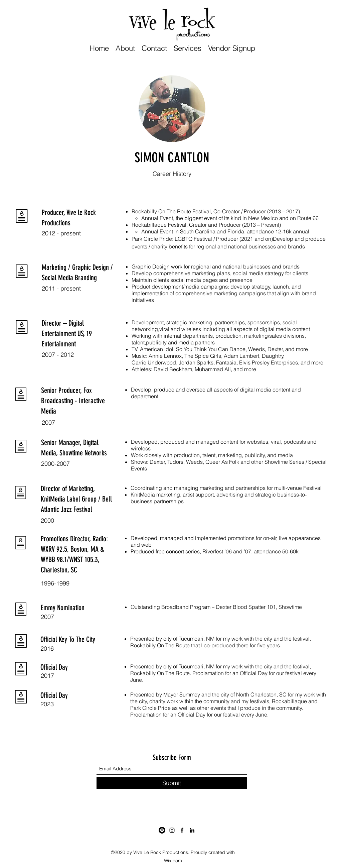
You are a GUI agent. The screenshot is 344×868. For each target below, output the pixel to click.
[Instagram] (172, 830)
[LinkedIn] (192, 830)
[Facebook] (182, 830)
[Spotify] (162, 830)
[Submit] (172, 783)
